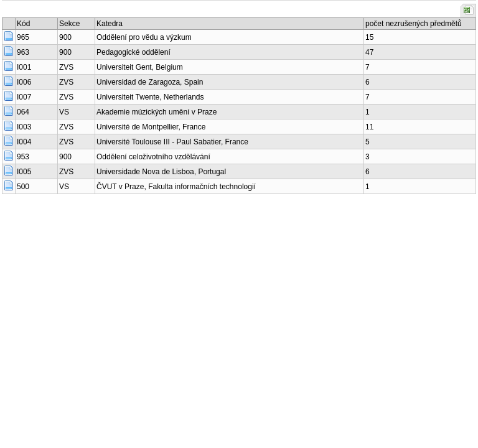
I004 (24, 142)
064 (23, 112)
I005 (24, 172)
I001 (24, 67)
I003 (24, 127)
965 (23, 37)
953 (23, 157)
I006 (24, 82)
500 (23, 187)
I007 (24, 97)
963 (23, 52)
